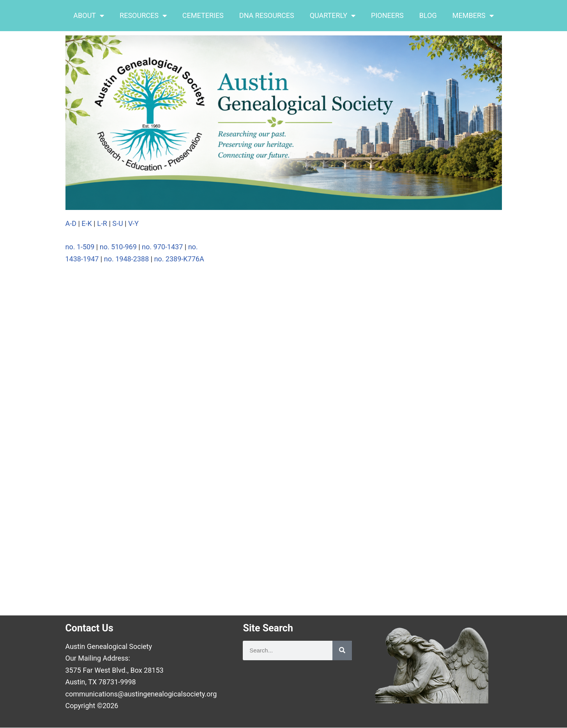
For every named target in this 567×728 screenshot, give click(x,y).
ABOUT (89, 16)
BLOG (428, 15)
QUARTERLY (333, 16)
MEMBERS (473, 16)
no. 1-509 (80, 247)
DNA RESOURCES (267, 15)
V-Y (134, 223)
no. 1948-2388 (126, 259)
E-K (87, 223)
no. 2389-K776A (179, 259)
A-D (71, 223)
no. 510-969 (118, 247)
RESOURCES (143, 16)
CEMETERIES (203, 15)
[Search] (342, 650)
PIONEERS (387, 15)
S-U (118, 223)
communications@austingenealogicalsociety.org (141, 694)
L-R (101, 223)
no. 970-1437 (162, 247)
